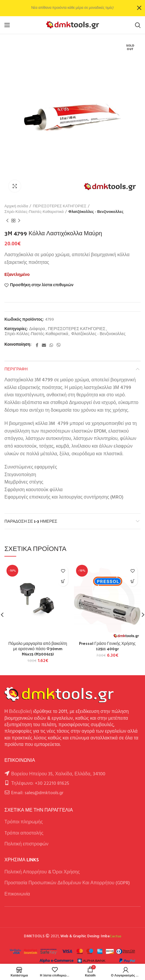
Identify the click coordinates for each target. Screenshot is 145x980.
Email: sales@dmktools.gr (37, 793)
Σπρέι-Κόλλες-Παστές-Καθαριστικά (34, 212)
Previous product (7, 221)
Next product (19, 221)
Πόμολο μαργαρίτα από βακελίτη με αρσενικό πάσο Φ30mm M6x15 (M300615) (38, 649)
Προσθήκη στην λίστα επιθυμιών (42, 285)
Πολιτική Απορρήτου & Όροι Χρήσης (42, 872)
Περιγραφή (16, 369)
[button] (63, 581)
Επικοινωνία (17, 894)
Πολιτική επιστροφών (26, 844)
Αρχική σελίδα (16, 206)
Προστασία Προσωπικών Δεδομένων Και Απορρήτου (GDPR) (67, 883)
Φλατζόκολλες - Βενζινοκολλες (96, 212)
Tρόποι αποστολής (24, 833)
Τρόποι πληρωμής (24, 822)
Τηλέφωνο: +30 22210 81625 (40, 784)
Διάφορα (37, 329)
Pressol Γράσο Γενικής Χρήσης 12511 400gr (107, 646)
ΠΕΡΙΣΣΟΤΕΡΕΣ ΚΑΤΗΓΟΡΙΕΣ (59, 206)
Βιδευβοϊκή (21, 712)
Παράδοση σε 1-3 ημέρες (31, 521)
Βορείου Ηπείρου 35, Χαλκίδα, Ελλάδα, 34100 (58, 774)
